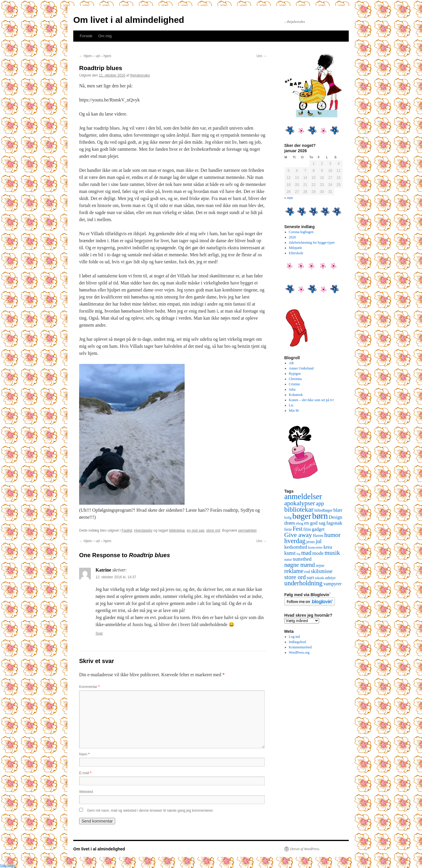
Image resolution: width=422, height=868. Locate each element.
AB (291, 363)
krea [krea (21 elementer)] (328, 547)
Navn (84, 754)
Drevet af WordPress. (305, 849)
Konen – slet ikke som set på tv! (312, 400)
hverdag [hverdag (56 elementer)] (295, 541)
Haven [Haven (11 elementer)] (318, 536)
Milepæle (296, 248)
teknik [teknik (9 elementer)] (320, 578)
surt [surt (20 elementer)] (310, 578)
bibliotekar (177, 530)
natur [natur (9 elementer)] (288, 560)
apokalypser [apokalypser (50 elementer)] (300, 503)
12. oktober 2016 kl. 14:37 (116, 577)
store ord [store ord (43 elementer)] (295, 577)
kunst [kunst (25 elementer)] (290, 553)
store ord (213, 530)
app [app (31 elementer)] (320, 503)
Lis (291, 405)
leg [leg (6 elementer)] (298, 554)
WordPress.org (299, 652)
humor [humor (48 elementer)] (332, 535)
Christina (295, 379)
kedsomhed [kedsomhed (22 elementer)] (296, 547)
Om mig (105, 36)
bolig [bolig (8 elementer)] (288, 518)
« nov (289, 198)
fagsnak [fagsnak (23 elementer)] (334, 523)
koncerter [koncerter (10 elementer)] (315, 547)
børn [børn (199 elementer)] (320, 516)
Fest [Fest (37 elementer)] (298, 529)
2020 (292, 237)
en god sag (196, 530)
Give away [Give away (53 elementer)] (298, 535)
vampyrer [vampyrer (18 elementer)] (333, 584)
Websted (86, 792)
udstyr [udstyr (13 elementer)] (330, 578)
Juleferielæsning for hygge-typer (312, 243)
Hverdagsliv (143, 530)
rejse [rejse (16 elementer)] (320, 565)
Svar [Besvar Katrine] (99, 633)
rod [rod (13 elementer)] (307, 572)
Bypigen (295, 374)
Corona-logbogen (301, 232)
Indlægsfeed (298, 642)
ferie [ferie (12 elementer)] (288, 529)
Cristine (295, 384)
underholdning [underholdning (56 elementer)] (303, 583)
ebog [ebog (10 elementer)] (299, 523)
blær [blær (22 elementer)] (338, 510)
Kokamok (296, 395)
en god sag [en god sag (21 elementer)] (315, 523)
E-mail (85, 773)
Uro (262, 56)
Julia (292, 389)
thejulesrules (140, 75)
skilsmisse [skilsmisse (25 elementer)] (322, 571)
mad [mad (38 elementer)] (306, 553)
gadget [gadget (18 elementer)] (318, 529)
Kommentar (89, 687)
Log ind (295, 637)
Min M (294, 411)
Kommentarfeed (300, 647)
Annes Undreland (301, 368)
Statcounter (8, 865)
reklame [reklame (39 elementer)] (294, 571)
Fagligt (127, 530)
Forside (86, 36)
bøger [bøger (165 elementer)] (302, 516)
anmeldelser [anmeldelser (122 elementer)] (303, 496)
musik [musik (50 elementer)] (332, 553)
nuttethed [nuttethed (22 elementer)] (302, 559)
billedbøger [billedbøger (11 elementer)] (324, 510)
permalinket (247, 530)
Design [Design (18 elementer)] (336, 517)
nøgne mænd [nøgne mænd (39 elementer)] (300, 565)
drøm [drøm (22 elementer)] (290, 523)
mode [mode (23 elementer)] (318, 553)
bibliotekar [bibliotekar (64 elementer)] (299, 509)
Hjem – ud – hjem (95, 56)
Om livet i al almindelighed (129, 20)
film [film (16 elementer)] (307, 529)
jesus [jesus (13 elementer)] (310, 542)
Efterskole (296, 253)
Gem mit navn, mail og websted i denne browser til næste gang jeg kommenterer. (150, 811)
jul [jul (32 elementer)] (319, 541)
